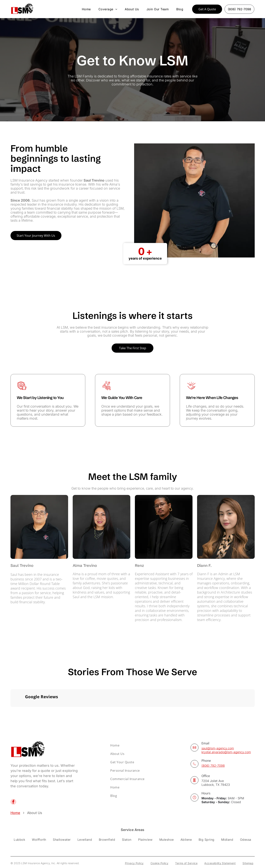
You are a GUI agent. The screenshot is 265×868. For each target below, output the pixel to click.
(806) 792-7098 (213, 752)
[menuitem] (86, 9)
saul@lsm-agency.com (218, 735)
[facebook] (13, 789)
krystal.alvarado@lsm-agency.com (226, 739)
